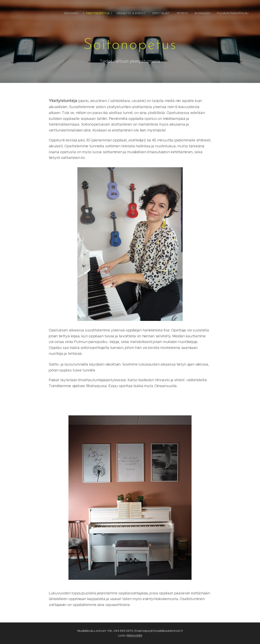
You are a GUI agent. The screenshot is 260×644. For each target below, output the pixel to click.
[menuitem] (71, 13)
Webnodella (134, 635)
